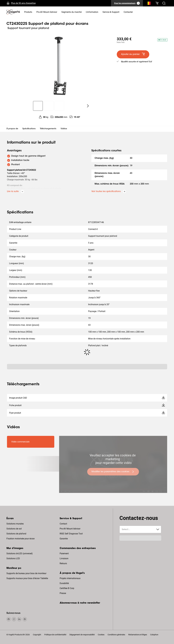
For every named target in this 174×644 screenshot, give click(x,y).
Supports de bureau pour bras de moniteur (26, 573)
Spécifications (29, 129)
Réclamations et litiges (138, 635)
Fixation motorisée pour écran (21, 539)
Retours (63, 563)
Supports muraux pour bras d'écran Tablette (27, 578)
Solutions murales (15, 524)
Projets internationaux (70, 578)
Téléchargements (48, 129)
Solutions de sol (14, 529)
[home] (13, 12)
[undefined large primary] (113, 472)
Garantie (64, 539)
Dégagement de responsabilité (82, 635)
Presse (63, 593)
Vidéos (64, 129)
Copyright (37, 635)
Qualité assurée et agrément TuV (137, 62)
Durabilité (64, 583)
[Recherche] (148, 4)
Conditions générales (116, 635)
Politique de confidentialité (55, 635)
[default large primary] (133, 54)
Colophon (154, 635)
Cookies (101, 635)
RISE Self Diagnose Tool (71, 534)
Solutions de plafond (16, 534)
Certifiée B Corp (67, 588)
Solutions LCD (13, 558)
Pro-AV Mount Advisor (70, 529)
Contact (63, 524)
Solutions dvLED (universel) (20, 553)
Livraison (64, 558)
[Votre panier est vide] (157, 3)
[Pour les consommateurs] (127, 3)
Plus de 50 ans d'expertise (23, 3)
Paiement (64, 553)
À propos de (12, 129)
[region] (59, 66)
